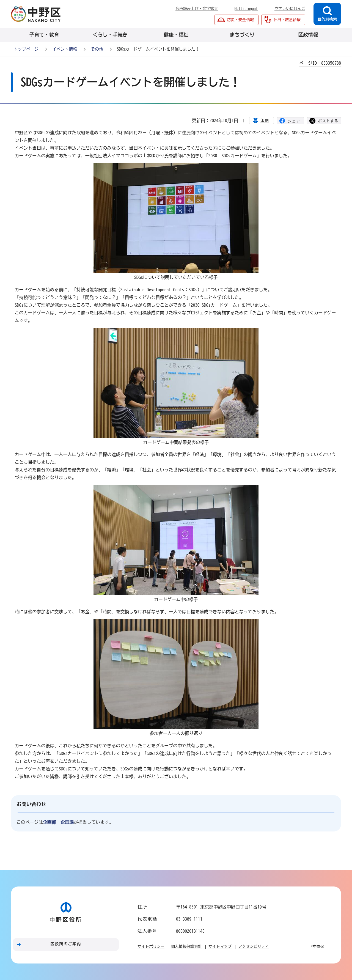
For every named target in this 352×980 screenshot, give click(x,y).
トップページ (26, 49)
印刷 (265, 120)
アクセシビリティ (254, 946)
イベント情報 (65, 49)
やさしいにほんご (290, 9)
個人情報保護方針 (186, 946)
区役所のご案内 (66, 944)
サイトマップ (220, 946)
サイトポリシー (151, 946)
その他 (97, 49)
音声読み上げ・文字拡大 (197, 9)
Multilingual (246, 9)
